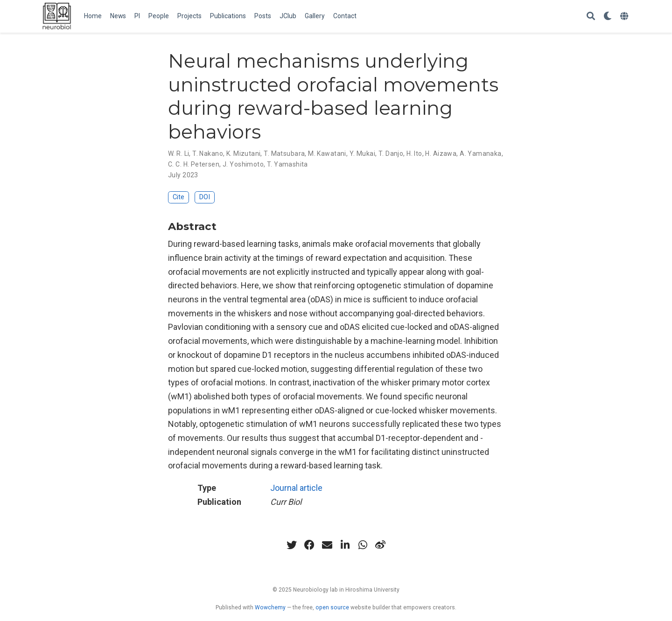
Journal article (296, 488)
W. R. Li (178, 154)
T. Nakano (208, 154)
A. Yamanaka (481, 154)
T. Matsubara (284, 154)
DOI (205, 197)
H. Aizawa (441, 154)
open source (332, 607)
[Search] (591, 17)
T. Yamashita (287, 164)
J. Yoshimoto (243, 164)
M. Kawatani (327, 154)
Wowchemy (270, 607)
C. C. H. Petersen (194, 164)
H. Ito (414, 154)
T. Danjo (391, 154)
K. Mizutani (244, 154)
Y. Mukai (362, 154)
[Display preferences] (608, 17)
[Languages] (625, 17)
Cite (178, 197)
